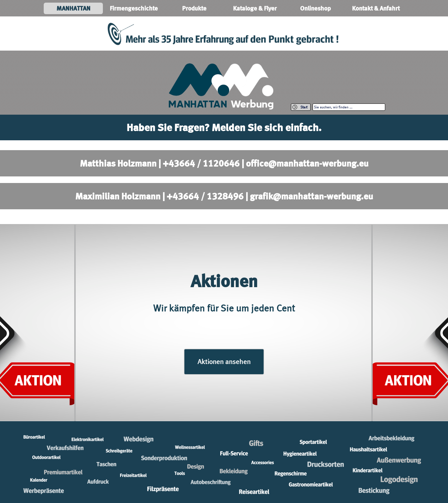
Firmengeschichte (134, 8)
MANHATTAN (73, 8)
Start (304, 107)
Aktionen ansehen (224, 362)
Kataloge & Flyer (255, 8)
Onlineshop (315, 8)
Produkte (194, 8)
